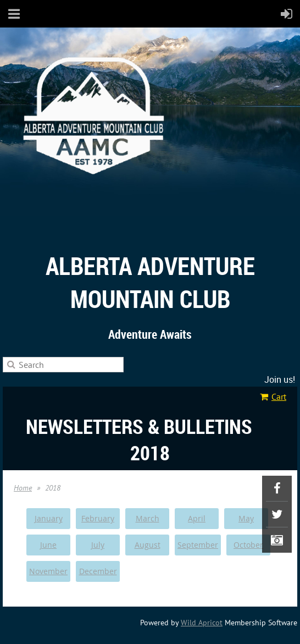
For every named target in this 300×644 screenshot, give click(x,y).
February (98, 518)
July (98, 545)
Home (23, 488)
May (246, 518)
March (148, 518)
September (198, 545)
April (197, 518)
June (48, 545)
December (98, 571)
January (49, 518)
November (48, 571)
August (148, 545)
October (248, 545)
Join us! (280, 379)
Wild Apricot (202, 623)
